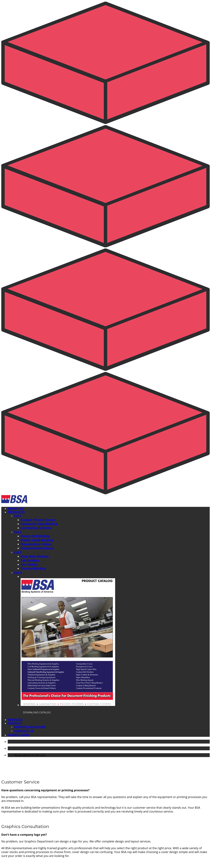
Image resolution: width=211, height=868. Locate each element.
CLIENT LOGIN (18, 735)
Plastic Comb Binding (37, 540)
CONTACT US (24, 731)
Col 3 (18, 552)
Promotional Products (37, 548)
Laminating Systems (36, 528)
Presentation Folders (36, 544)
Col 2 (18, 532)
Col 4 (18, 573)
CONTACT (15, 723)
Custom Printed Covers (38, 520)
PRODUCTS (16, 512)
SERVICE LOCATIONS (30, 727)
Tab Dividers (30, 560)
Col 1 (18, 516)
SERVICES (15, 720)
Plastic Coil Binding (35, 536)
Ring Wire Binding (35, 556)
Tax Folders (29, 564)
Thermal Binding (33, 568)
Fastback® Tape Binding (39, 524)
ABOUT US (16, 509)
